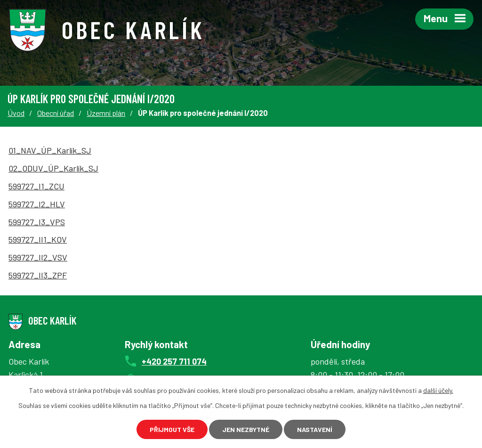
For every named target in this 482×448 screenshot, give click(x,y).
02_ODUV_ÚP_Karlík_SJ (53, 168)
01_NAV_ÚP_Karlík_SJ (50, 150)
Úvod (16, 113)
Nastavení (315, 429)
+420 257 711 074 (174, 361)
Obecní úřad (56, 113)
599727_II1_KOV (38, 239)
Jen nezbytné (246, 429)
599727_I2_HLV (37, 204)
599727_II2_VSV (38, 257)
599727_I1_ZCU (36, 186)
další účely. (438, 390)
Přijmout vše (172, 429)
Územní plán (106, 113)
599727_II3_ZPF (38, 275)
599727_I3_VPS (37, 222)
